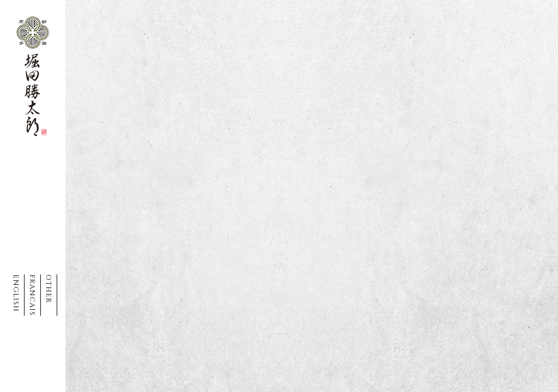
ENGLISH (16, 293)
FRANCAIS (32, 295)
